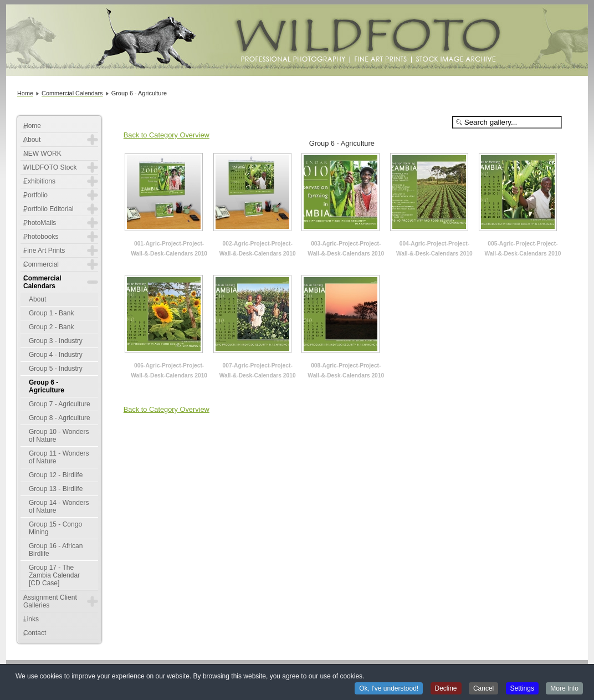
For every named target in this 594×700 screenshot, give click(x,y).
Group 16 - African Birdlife (56, 550)
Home (32, 126)
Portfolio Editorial (48, 209)
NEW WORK (42, 154)
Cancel (483, 689)
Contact (35, 633)
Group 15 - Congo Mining (55, 528)
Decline (446, 689)
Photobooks (41, 237)
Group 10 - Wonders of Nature (59, 436)
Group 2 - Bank (51, 327)
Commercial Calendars (42, 282)
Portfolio (35, 195)
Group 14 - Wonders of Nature (59, 507)
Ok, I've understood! (389, 689)
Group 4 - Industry (56, 355)
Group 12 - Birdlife (56, 475)
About (32, 140)
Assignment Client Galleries (50, 601)
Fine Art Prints (44, 251)
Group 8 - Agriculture (60, 418)
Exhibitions (39, 181)
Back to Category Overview (167, 135)
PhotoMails (40, 223)
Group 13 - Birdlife (56, 489)
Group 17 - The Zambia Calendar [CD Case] (54, 575)
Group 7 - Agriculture (60, 404)
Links (31, 619)
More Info (564, 689)
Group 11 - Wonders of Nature (59, 457)
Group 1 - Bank (51, 313)
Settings (522, 689)
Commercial (41, 264)
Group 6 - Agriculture (47, 386)
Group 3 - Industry (56, 341)
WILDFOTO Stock (50, 167)
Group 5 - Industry (56, 369)
